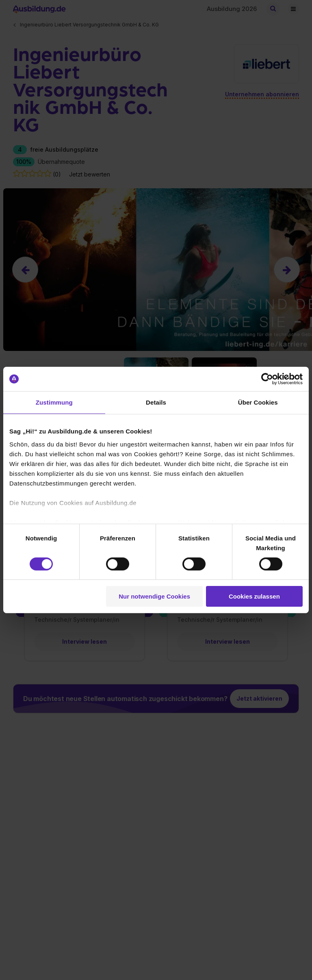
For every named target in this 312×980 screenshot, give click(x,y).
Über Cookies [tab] (258, 402)
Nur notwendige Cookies (154, 596)
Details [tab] (156, 402)
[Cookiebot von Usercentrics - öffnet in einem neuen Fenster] (267, 379)
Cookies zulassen (254, 596)
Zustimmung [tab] (54, 402)
